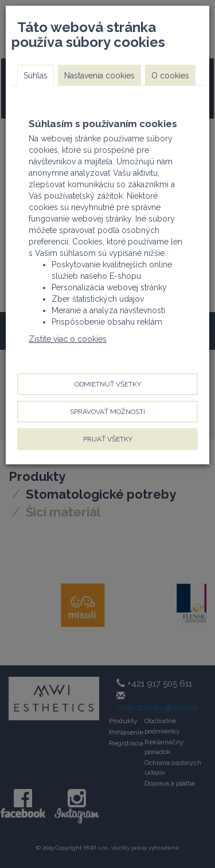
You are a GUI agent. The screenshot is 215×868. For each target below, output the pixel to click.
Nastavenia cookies (99, 76)
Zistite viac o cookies (68, 339)
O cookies (170, 76)
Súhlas (36, 76)
